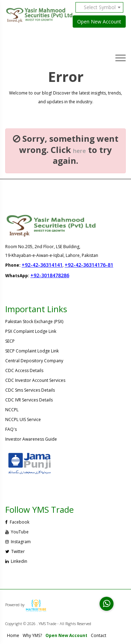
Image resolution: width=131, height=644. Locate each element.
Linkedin (16, 561)
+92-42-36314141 (42, 265)
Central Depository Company (34, 361)
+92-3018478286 (50, 275)
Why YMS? (32, 635)
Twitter (15, 551)
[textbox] (102, 7)
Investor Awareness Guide (31, 439)
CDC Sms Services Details (30, 390)
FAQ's (11, 429)
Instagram (18, 542)
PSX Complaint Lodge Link (31, 331)
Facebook (17, 522)
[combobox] (102, 7)
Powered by (26, 605)
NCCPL (12, 410)
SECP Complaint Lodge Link (32, 351)
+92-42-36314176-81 (89, 265)
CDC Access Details (24, 370)
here (79, 151)
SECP (10, 341)
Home (13, 635)
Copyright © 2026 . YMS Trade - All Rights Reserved (48, 624)
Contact (99, 635)
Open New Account (99, 22)
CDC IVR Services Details (29, 400)
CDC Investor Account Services (35, 380)
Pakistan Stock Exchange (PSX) (34, 321)
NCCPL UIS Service (23, 419)
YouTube (17, 532)
